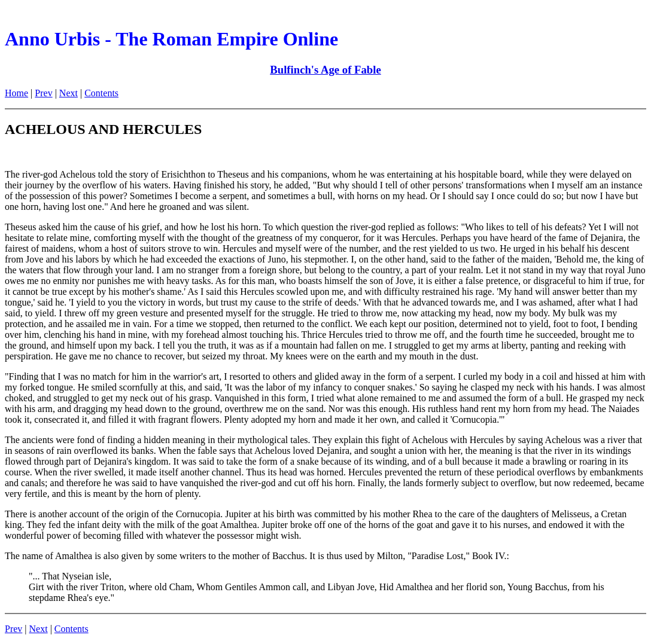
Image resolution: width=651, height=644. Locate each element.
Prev (43, 93)
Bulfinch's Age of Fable (325, 70)
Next (69, 93)
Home (16, 93)
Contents (101, 93)
